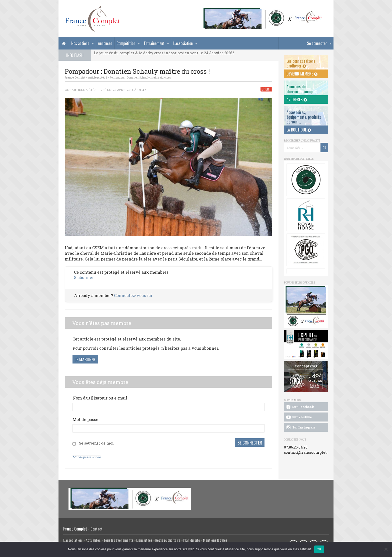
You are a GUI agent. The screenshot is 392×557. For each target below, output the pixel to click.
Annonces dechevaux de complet (302, 89)
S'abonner (84, 277)
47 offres (297, 99)
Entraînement (154, 43)
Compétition (126, 43)
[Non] (386, 549)
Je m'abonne (85, 359)
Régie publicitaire (168, 540)
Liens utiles (144, 540)
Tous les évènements (118, 540)
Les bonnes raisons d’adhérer (301, 63)
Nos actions (80, 43)
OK (319, 549)
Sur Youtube (299, 417)
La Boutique (299, 130)
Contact (96, 529)
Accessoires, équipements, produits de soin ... (304, 117)
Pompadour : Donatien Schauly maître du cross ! (141, 77)
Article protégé (97, 77)
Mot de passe (85, 419)
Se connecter (317, 43)
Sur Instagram (300, 427)
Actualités (93, 540)
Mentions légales (215, 540)
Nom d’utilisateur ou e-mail (100, 398)
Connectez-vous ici (133, 295)
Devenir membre (302, 74)
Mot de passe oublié (86, 457)
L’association (183, 43)
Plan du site (192, 540)
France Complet (75, 77)
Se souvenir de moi (96, 443)
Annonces (105, 43)
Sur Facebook (300, 407)
